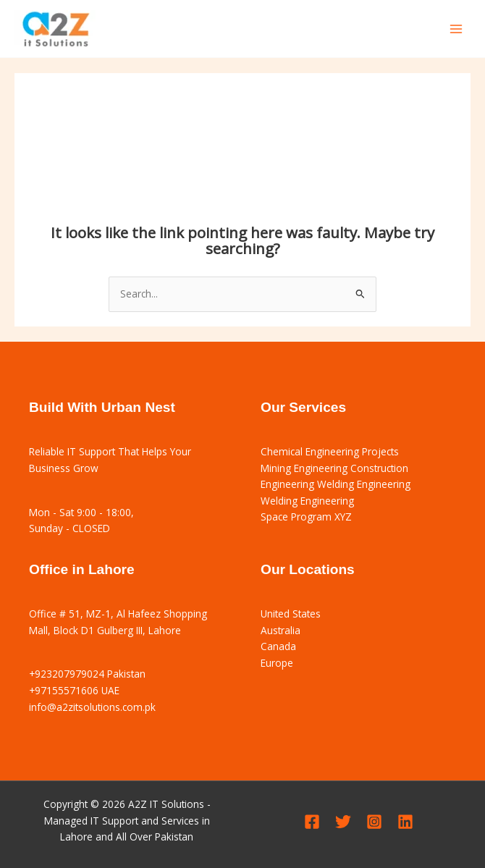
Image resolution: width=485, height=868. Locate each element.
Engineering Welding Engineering (336, 484)
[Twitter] (343, 822)
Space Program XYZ (306, 517)
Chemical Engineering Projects (330, 451)
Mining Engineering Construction (334, 468)
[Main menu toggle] (456, 29)
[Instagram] (374, 822)
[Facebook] (312, 822)
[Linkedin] (405, 822)
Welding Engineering (307, 501)
